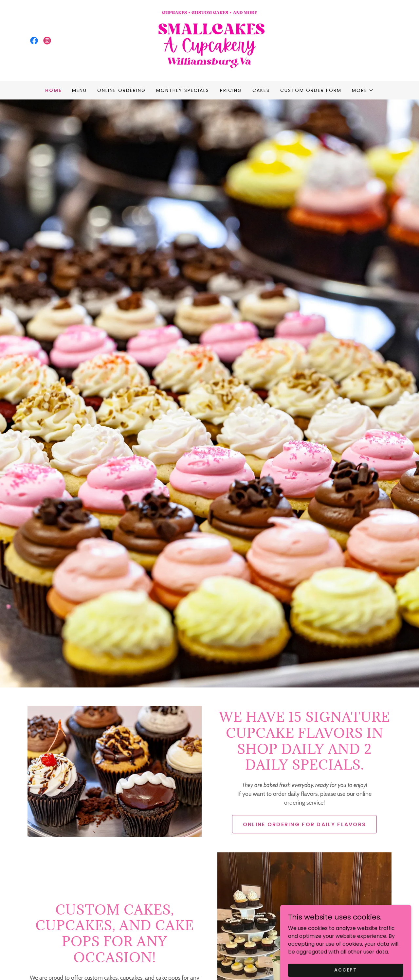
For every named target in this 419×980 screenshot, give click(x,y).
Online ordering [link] (121, 90)
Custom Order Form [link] (311, 90)
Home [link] (53, 90)
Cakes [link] (261, 90)
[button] (363, 90)
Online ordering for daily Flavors (305, 824)
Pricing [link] (231, 90)
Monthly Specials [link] (183, 90)
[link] (34, 41)
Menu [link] (79, 90)
